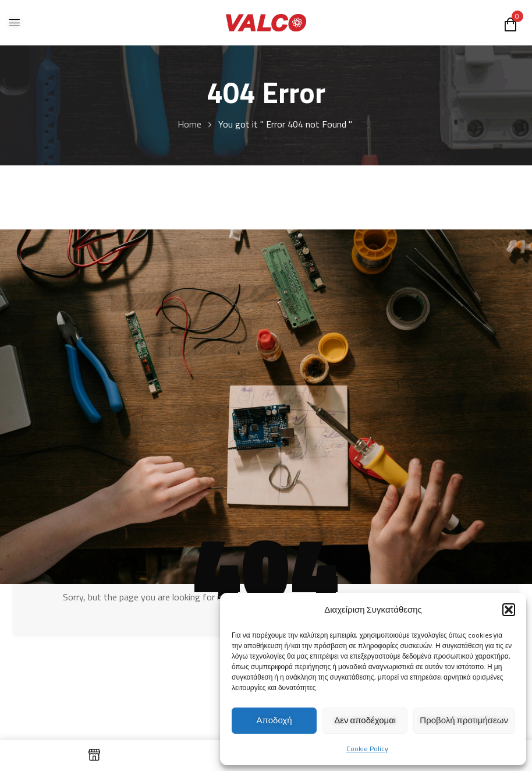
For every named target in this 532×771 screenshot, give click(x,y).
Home (189, 124)
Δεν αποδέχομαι (365, 720)
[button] (509, 610)
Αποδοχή (274, 720)
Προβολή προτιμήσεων (464, 720)
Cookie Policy (367, 749)
